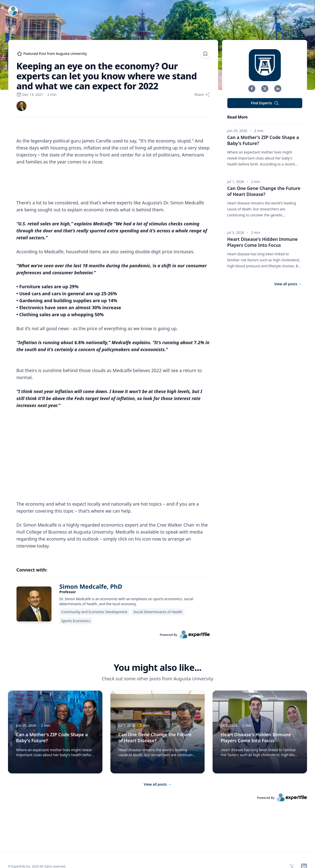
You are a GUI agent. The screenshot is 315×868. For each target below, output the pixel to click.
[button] (252, 89)
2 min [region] (52, 94)
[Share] (202, 95)
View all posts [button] (288, 284)
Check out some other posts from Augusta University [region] (157, 665)
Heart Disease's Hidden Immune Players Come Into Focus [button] (263, 242)
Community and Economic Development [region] (94, 598)
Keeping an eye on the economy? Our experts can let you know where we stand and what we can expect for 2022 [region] (107, 76)
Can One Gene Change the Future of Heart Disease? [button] (264, 191)
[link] (21, 106)
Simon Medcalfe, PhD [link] (91, 573)
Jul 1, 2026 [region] (236, 182)
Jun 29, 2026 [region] (237, 131)
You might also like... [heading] (157, 654)
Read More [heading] (238, 117)
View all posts (157, 771)
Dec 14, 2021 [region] (30, 94)
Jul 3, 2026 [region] (236, 232)
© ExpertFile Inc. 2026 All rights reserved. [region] (37, 853)
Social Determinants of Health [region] (158, 598)
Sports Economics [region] (76, 607)
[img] (21, 106)
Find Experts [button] (265, 103)
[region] (113, 333)
